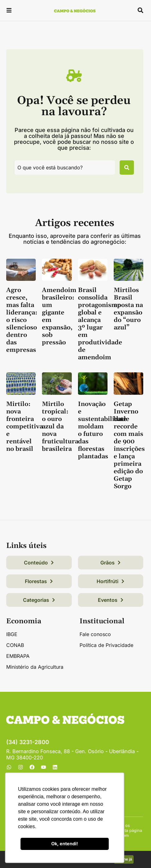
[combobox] (64, 167)
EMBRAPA (18, 656)
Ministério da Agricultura (35, 667)
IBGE (12, 634)
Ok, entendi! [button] (65, 844)
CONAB (15, 645)
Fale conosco (95, 634)
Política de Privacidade (106, 645)
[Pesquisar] (127, 167)
